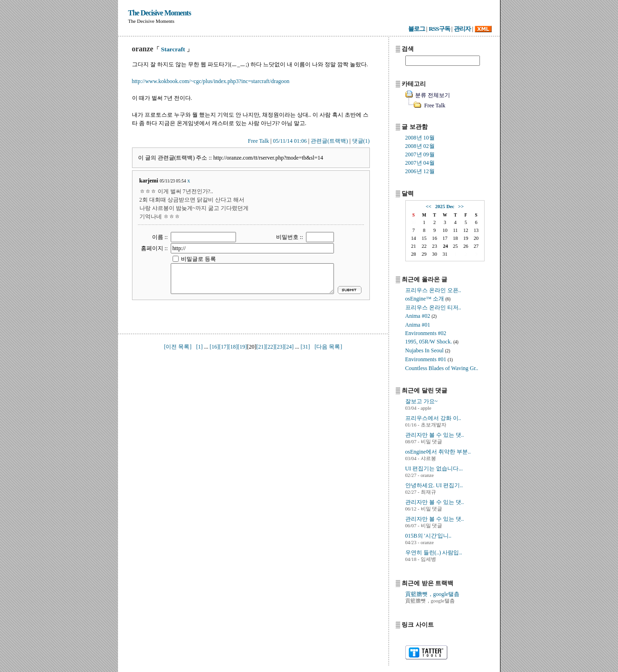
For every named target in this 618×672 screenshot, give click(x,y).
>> (461, 206)
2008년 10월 (420, 138)
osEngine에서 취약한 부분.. (438, 452)
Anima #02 (418, 316)
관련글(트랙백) (329, 141)
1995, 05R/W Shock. (429, 342)
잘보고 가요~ (422, 401)
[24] (289, 347)
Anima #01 (418, 325)
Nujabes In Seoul (425, 350)
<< (429, 206)
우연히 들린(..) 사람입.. (434, 553)
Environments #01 (426, 359)
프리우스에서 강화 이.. (433, 418)
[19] (243, 347)
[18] (233, 347)
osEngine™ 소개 (425, 299)
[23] (280, 347)
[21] (261, 347)
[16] (215, 347)
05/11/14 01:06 (290, 141)
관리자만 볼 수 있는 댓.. (435, 435)
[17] (224, 347)
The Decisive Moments (160, 13)
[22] (271, 347)
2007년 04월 (420, 163)
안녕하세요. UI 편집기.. (434, 485)
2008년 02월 (420, 146)
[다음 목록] (329, 347)
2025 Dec (445, 206)
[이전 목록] (178, 347)
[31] (306, 347)
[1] (200, 347)
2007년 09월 (420, 154)
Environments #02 (426, 333)
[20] (252, 347)
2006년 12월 (420, 171)
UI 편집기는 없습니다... (434, 469)
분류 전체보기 (433, 95)
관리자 (462, 29)
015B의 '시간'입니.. (428, 536)
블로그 (417, 29)
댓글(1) (361, 141)
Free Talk (258, 141)
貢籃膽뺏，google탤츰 (433, 594)
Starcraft (173, 49)
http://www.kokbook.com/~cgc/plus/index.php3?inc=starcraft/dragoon (211, 81)
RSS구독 (439, 29)
